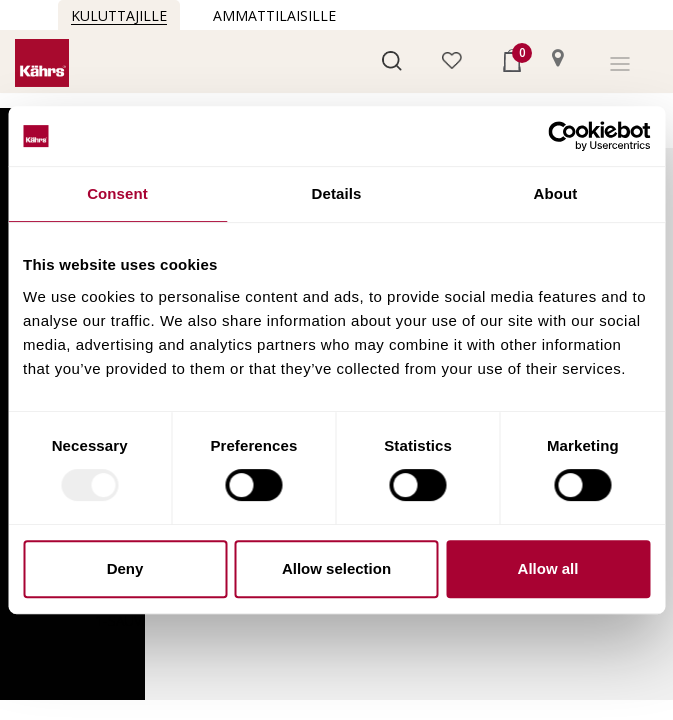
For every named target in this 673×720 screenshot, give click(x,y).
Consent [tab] (117, 193)
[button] (392, 59)
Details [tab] (337, 193)
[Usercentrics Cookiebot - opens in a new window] (562, 136)
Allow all (548, 568)
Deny (125, 568)
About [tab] (556, 193)
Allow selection (336, 568)
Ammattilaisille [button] (274, 15)
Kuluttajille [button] (119, 15)
